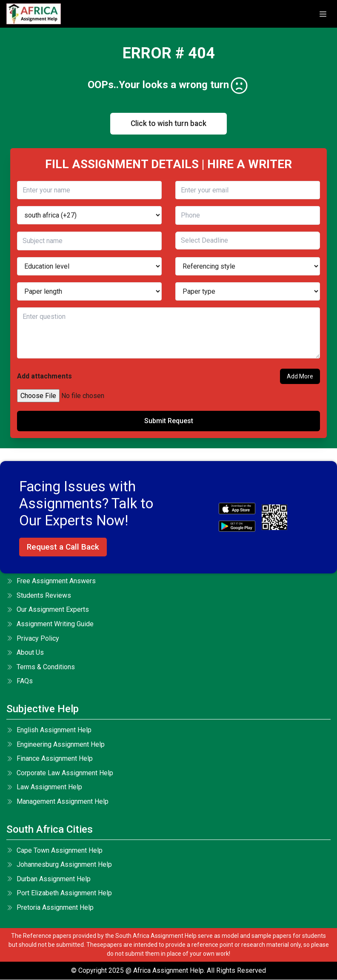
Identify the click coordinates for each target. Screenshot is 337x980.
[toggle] (323, 14)
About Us (25, 653)
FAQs (20, 681)
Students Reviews (39, 596)
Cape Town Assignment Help (54, 850)
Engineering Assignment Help (56, 744)
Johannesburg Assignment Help (59, 865)
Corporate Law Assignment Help (60, 773)
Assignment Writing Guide (50, 624)
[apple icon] (237, 509)
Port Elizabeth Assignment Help (59, 893)
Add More (300, 377)
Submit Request (169, 421)
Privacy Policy (33, 639)
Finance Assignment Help (50, 759)
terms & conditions (41, 667)
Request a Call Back (63, 547)
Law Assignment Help (44, 787)
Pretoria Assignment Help (50, 908)
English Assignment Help (49, 730)
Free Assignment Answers (51, 581)
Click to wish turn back (168, 124)
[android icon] (237, 527)
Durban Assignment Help (49, 879)
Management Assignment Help (57, 802)
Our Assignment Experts (48, 610)
